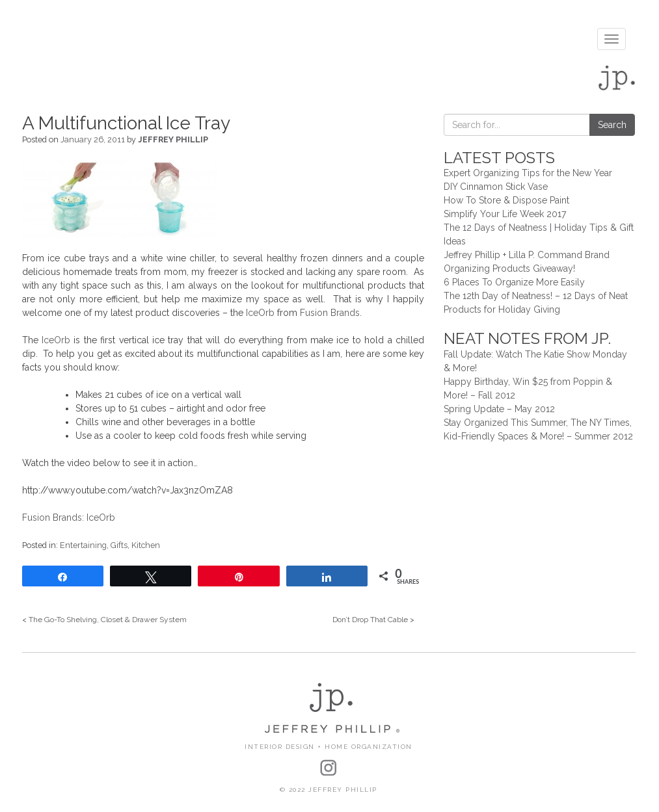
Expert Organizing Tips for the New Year (528, 173)
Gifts (119, 545)
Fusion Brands (330, 313)
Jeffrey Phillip (173, 139)
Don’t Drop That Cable (370, 620)
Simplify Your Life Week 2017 (505, 214)
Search (612, 125)
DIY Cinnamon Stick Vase (496, 187)
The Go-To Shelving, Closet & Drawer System (108, 620)
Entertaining (83, 545)
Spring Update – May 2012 (499, 409)
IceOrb (260, 313)
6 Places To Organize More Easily (514, 282)
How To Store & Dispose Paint (506, 200)
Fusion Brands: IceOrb (69, 517)
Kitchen (146, 545)
